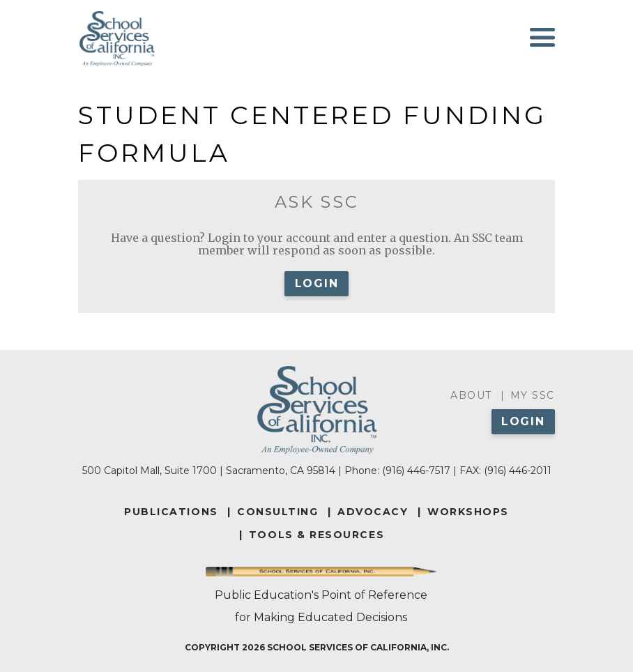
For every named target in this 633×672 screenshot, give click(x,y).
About (471, 395)
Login (317, 283)
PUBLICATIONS (171, 512)
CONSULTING (277, 512)
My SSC (533, 395)
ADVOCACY (373, 512)
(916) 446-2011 (518, 471)
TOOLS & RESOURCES (316, 535)
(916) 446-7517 (416, 471)
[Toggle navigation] (542, 37)
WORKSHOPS (468, 512)
